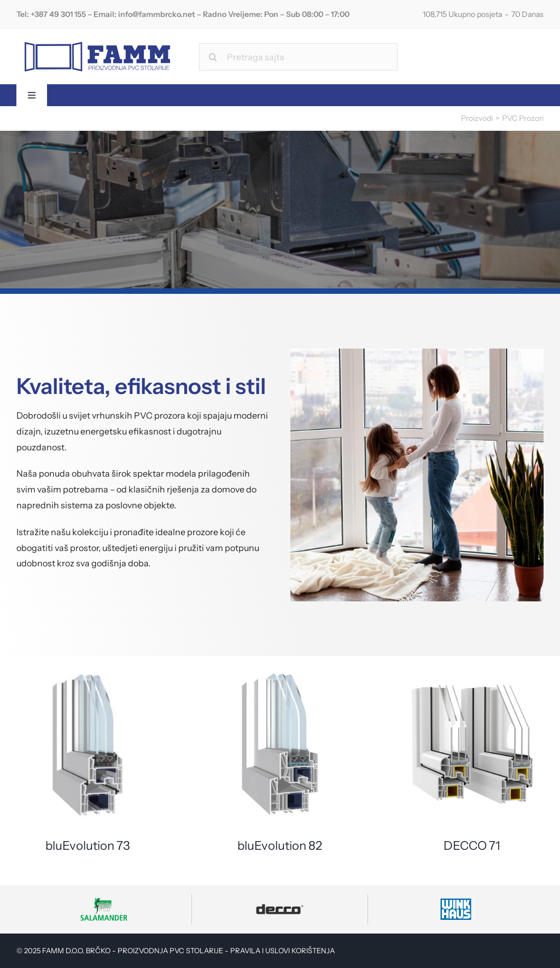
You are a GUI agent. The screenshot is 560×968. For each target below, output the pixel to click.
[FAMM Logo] (97, 39)
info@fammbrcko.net (157, 14)
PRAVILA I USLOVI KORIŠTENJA (282, 950)
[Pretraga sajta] (298, 57)
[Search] (213, 57)
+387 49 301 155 (58, 14)
